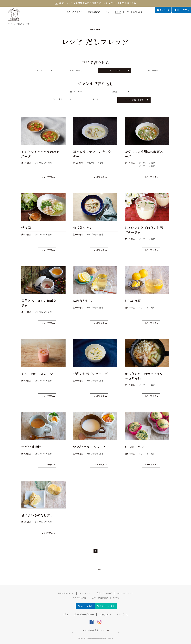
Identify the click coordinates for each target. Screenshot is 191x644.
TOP (8, 24)
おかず (101, 101)
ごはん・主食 (61, 101)
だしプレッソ (119, 71)
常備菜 (120, 92)
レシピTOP (43, 71)
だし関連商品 (158, 71)
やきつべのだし (80, 71)
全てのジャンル (80, 92)
